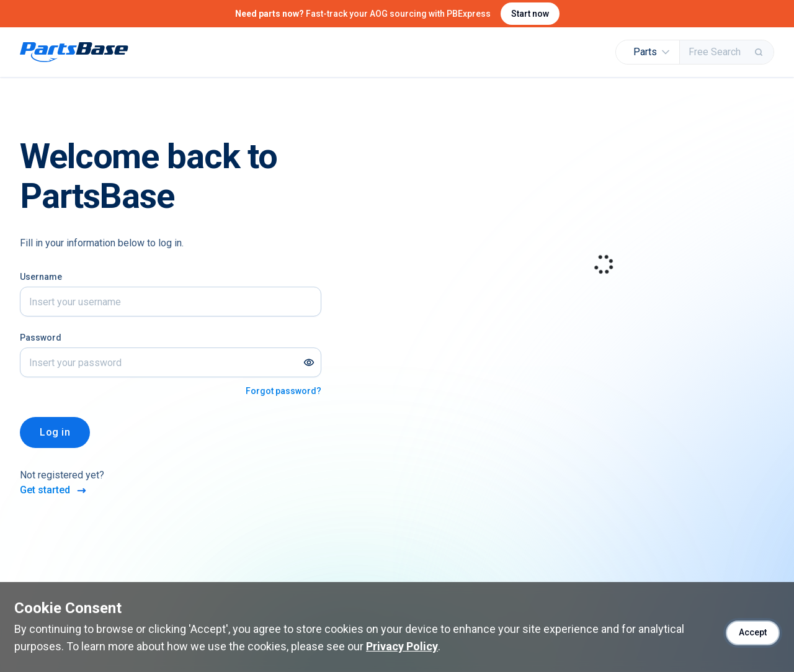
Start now (530, 14)
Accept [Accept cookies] (753, 632)
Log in (55, 432)
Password (41, 338)
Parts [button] (651, 52)
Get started (54, 491)
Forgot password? (283, 391)
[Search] (760, 52)
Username (41, 277)
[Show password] (309, 362)
